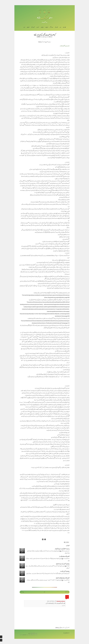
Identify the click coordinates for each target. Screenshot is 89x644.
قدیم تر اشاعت (67, 592)
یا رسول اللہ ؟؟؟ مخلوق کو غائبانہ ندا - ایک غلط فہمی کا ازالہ (62, 549)
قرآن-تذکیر (56, 27)
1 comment (39, 37)
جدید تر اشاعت (22, 592)
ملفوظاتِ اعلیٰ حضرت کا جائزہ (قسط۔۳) (64, 557)
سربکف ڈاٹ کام (25, 635)
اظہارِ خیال (28, 27)
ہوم (44, 592)
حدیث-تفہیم (52, 27)
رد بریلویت (46, 37)
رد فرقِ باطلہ (47, 27)
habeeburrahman (61, 601)
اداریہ (60, 27)
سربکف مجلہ (30, 633)
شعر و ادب (38, 27)
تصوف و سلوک (33, 27)
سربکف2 (43, 37)
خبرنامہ (24, 27)
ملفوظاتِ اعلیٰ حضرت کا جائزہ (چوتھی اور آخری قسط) (63, 578)
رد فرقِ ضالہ (42, 27)
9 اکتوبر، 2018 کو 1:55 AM (52, 601)
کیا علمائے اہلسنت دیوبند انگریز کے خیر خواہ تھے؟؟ (44, 35)
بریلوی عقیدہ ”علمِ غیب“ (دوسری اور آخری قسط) (63, 564)
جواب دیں (64, 606)
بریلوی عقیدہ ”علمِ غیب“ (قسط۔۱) (65, 572)
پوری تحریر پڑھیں (67, 553)
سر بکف (45, 18)
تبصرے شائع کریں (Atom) (60, 628)
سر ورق (64, 27)
